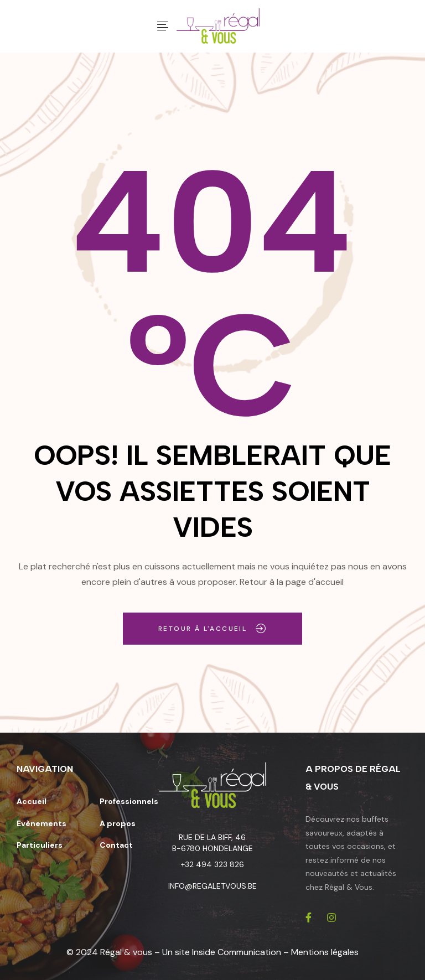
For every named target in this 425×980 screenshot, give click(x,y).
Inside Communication (237, 952)
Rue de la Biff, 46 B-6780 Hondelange (212, 842)
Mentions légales (325, 952)
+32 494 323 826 (212, 864)
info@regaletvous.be (212, 886)
